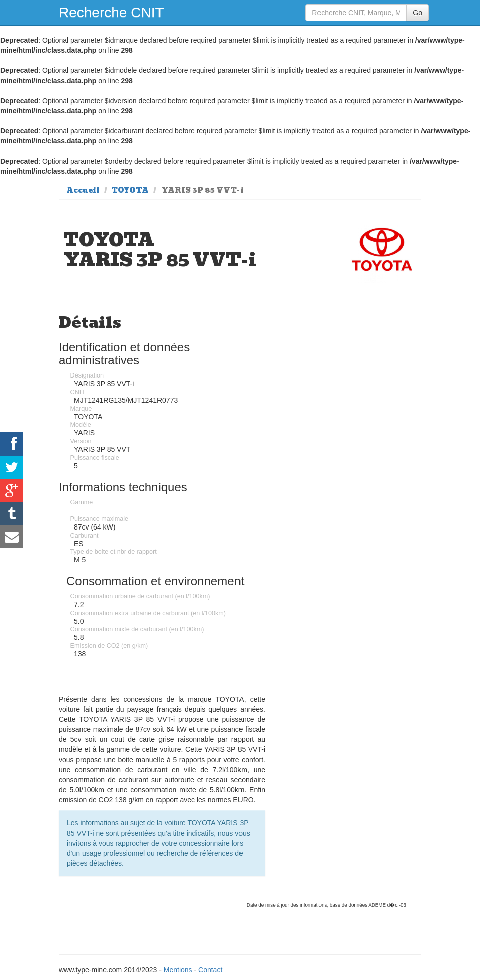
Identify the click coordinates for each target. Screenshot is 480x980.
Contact (210, 970)
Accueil (83, 190)
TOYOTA (130, 190)
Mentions (178, 970)
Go (417, 13)
